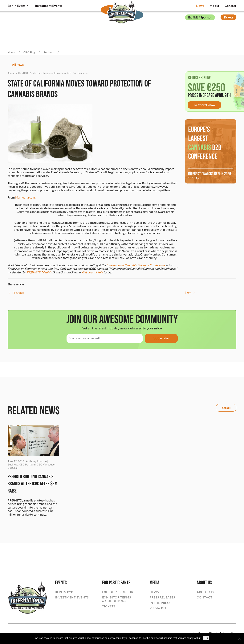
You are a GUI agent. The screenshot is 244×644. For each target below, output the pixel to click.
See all (226, 408)
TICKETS (109, 606)
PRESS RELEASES (162, 597)
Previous (16, 293)
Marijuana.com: (25, 197)
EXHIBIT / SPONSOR (118, 592)
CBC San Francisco (78, 73)
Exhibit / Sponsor (200, 17)
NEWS (154, 592)
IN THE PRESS (160, 603)
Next (191, 292)
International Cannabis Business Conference (136, 265)
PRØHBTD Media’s (39, 272)
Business (61, 73)
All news (16, 65)
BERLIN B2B (64, 592)
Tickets (228, 17)
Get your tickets (92, 272)
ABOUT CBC (206, 592)
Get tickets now (204, 105)
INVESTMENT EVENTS (72, 597)
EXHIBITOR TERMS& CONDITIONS (117, 599)
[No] (239, 639)
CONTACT (205, 597)
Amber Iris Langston (42, 73)
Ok (206, 638)
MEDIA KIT (158, 608)
